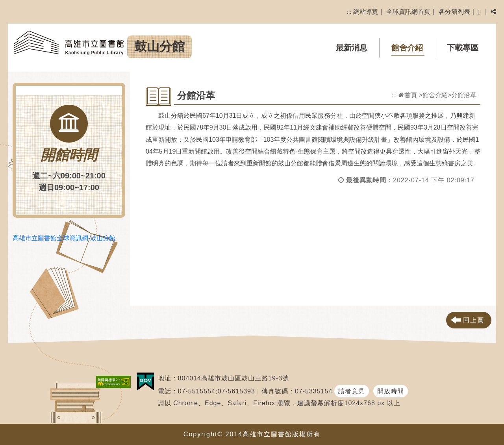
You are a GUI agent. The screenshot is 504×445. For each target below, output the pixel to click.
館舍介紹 (407, 48)
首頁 (408, 95)
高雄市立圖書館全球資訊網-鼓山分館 (64, 238)
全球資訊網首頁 (408, 12)
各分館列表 (454, 12)
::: (349, 12)
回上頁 (474, 320)
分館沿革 (464, 95)
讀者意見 (352, 391)
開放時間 (391, 391)
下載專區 (463, 48)
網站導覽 (366, 12)
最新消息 (352, 48)
